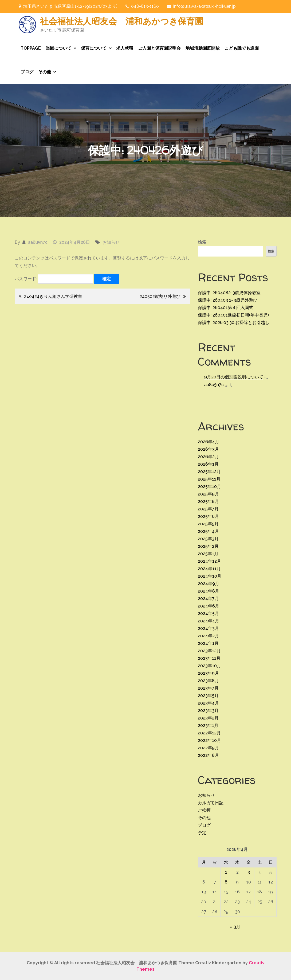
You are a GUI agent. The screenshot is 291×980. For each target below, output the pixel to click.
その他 (45, 72)
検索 (202, 242)
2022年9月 (208, 748)
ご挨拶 (204, 810)
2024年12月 (209, 561)
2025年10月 (209, 487)
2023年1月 (208, 725)
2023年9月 (208, 673)
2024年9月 (209, 584)
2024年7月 (208, 599)
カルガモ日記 (211, 803)
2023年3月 (208, 711)
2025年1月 (208, 554)
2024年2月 (208, 636)
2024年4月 (209, 621)
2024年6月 (209, 606)
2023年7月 (208, 688)
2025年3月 (208, 539)
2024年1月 (208, 643)
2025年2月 (208, 546)
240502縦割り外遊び (160, 296)
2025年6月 (208, 516)
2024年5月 (208, 613)
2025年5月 (208, 524)
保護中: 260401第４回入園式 (226, 308)
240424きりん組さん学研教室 (53, 296)
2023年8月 (208, 681)
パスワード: (54, 279)
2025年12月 (209, 472)
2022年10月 (209, 740)
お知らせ (111, 242)
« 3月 (235, 927)
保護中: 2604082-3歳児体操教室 (229, 293)
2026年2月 (208, 457)
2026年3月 (208, 449)
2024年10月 (210, 576)
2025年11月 (209, 479)
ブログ (27, 72)
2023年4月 (208, 703)
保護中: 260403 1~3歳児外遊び (228, 300)
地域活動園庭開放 (203, 48)
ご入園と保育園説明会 (159, 48)
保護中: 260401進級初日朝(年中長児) (233, 315)
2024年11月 (209, 569)
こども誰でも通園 (242, 48)
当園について (58, 48)
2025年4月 (208, 531)
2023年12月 (209, 651)
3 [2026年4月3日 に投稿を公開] (249, 872)
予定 (202, 833)
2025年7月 (208, 509)
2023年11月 (209, 658)
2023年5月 (208, 696)
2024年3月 (208, 628)
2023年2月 (208, 718)
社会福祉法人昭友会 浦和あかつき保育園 (122, 21)
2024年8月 (209, 591)
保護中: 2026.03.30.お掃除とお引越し (234, 323)
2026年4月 (209, 442)
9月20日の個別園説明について (234, 377)
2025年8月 (208, 501)
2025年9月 (208, 494)
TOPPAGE (31, 48)
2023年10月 (209, 666)
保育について (94, 48)
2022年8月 (208, 755)
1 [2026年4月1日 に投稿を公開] (226, 872)
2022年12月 (209, 733)
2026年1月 (208, 464)
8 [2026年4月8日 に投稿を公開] (226, 882)
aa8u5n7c (38, 242)
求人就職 (125, 48)
